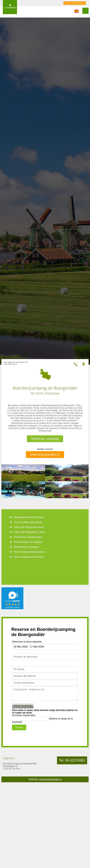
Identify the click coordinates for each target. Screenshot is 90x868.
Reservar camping (45, 439)
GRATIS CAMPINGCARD (75, 3)
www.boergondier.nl (45, 454)
